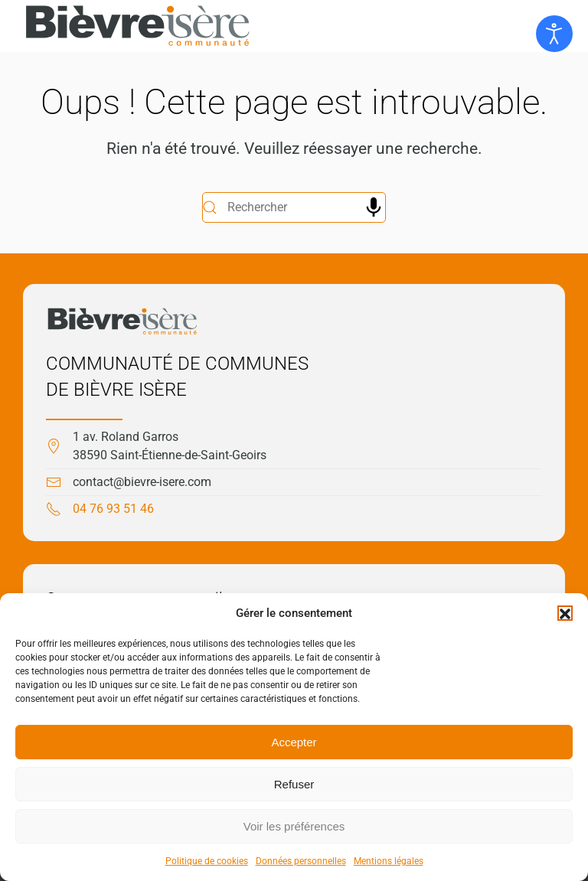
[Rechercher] (294, 207)
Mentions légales (389, 861)
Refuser (294, 784)
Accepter (294, 742)
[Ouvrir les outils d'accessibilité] (554, 34)
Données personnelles (301, 861)
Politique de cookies (207, 861)
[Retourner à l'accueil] (138, 26)
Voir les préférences (294, 826)
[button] (565, 613)
